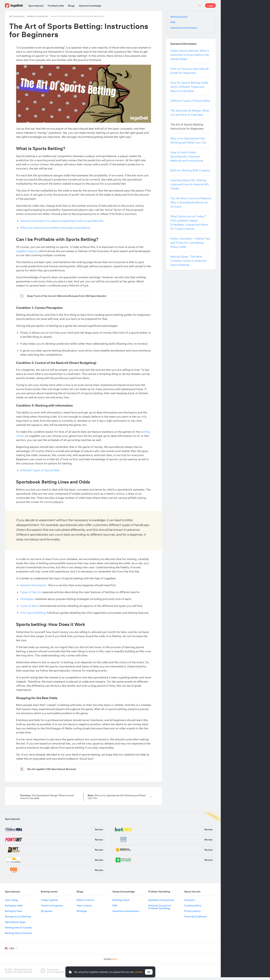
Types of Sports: (31, 593)
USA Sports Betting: (33, 614)
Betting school (17, 16)
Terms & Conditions (195, 919)
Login (210, 6)
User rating (11, 903)
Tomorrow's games (52, 908)
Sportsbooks (36, 6)
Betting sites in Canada (18, 930)
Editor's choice (85, 903)
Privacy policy (192, 914)
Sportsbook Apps (15, 925)
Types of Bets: (29, 607)
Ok (149, 972)
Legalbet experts (27, 251)
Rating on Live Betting (18, 919)
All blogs (82, 914)
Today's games (49, 903)
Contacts (189, 903)
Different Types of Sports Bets (40, 472)
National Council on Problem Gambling (160, 910)
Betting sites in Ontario (19, 936)
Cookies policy (193, 908)
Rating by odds (14, 908)
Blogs (71, 6)
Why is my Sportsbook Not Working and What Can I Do (117, 800)
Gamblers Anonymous (161, 903)
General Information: (33, 587)
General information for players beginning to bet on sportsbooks (62, 221)
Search (200, 6)
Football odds (56, 6)
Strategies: (27, 600)
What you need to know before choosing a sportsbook (55, 228)
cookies (138, 972)
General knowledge (90, 6)
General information (37, 16)
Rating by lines (14, 914)
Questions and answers (184, 28)
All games (46, 914)
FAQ (173, 22)
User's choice (84, 908)
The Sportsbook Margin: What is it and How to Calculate (47, 800)
